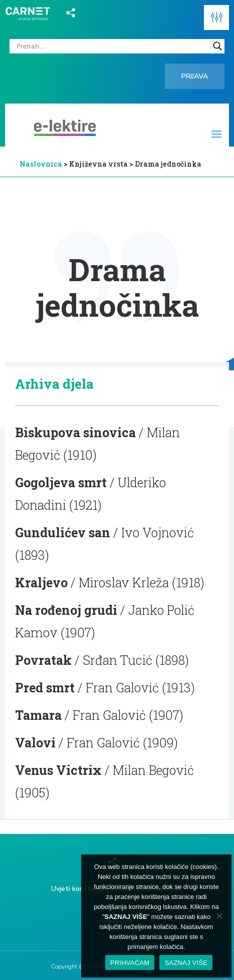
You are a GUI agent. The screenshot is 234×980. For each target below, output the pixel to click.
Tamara (38, 715)
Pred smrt (45, 688)
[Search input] (112, 46)
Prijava (195, 76)
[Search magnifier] (217, 46)
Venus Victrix (58, 770)
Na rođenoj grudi (66, 610)
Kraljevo (41, 583)
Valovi (35, 743)
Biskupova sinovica (75, 432)
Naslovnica (41, 164)
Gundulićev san (63, 533)
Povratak (43, 660)
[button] (216, 18)
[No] (219, 916)
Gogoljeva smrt (61, 482)
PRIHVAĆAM (130, 963)
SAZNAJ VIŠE (186, 963)
